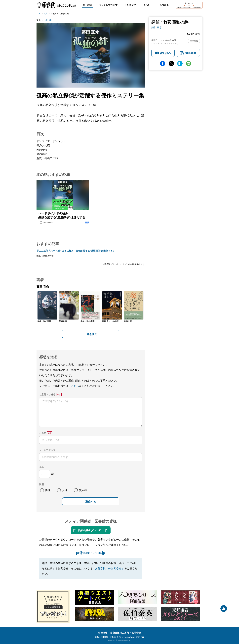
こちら (75, 386)
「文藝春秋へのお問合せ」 (108, 568)
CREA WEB (140, 637)
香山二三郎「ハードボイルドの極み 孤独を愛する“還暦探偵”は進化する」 (76, 251)
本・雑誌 (87, 5)
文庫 (46, 14)
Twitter (171, 64)
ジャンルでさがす (108, 5)
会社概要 (103, 633)
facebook (163, 64)
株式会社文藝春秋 (101, 637)
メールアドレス (47, 450)
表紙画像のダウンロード (92, 530)
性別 (41, 484)
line (189, 64)
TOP (39, 14)
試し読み (165, 53)
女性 (65, 490)
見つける (164, 5)
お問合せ (136, 633)
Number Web (129, 637)
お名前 (43, 433)
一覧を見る (91, 334)
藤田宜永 (157, 27)
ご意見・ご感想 (47, 394)
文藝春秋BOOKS (56, 5)
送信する (91, 502)
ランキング (130, 5)
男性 (48, 490)
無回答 (83, 490)
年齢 (41, 467)
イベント (148, 5)
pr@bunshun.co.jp (91, 553)
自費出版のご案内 (119, 633)
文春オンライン (116, 637)
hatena (180, 64)
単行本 (48, 20)
